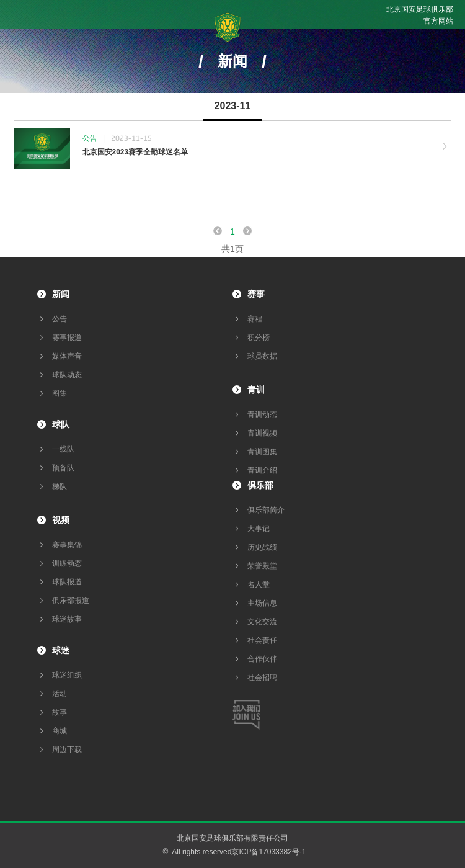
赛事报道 (67, 338)
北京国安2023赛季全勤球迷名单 (135, 152)
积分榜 (259, 338)
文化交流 (262, 622)
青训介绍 (262, 470)
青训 (256, 390)
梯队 (60, 486)
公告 (60, 319)
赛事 (256, 294)
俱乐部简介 (266, 510)
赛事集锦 (67, 545)
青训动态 (262, 414)
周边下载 (67, 749)
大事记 (259, 529)
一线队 (63, 449)
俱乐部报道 (71, 601)
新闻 (61, 294)
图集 (60, 393)
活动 (60, 694)
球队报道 (67, 582)
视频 (61, 520)
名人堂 (259, 584)
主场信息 (262, 603)
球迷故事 (67, 619)
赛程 (255, 319)
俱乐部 (260, 485)
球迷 (61, 650)
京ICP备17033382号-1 (268, 852)
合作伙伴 (262, 659)
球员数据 (262, 356)
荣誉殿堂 (262, 566)
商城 (60, 731)
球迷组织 (67, 675)
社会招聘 (262, 678)
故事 (60, 712)
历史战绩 (262, 547)
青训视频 (262, 433)
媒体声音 (67, 356)
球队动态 (67, 375)
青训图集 (262, 452)
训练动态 (67, 563)
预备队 (63, 468)
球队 (61, 424)
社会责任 (262, 640)
